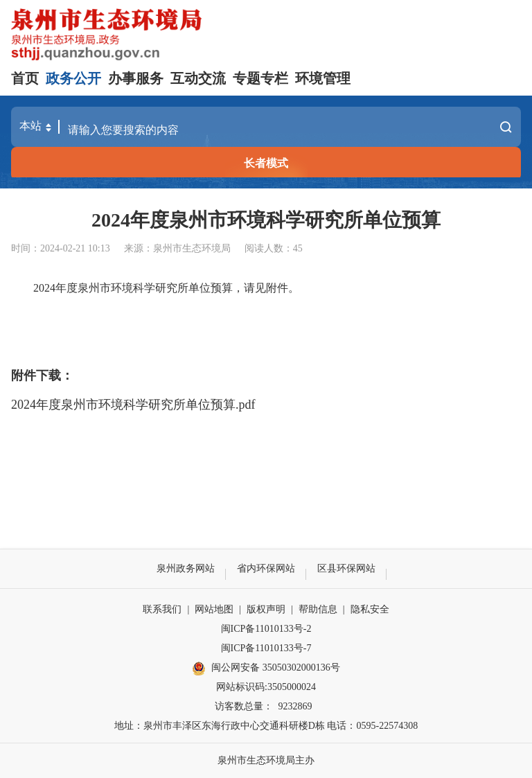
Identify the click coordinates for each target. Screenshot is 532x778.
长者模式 (266, 163)
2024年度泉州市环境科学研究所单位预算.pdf (133, 405)
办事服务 (136, 78)
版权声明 (266, 609)
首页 (25, 78)
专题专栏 (260, 78)
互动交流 (198, 78)
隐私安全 (370, 609)
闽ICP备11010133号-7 (266, 648)
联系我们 (162, 609)
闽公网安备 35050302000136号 (266, 669)
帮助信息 (318, 609)
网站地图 (214, 609)
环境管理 (323, 78)
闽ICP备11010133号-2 (266, 629)
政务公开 (73, 78)
